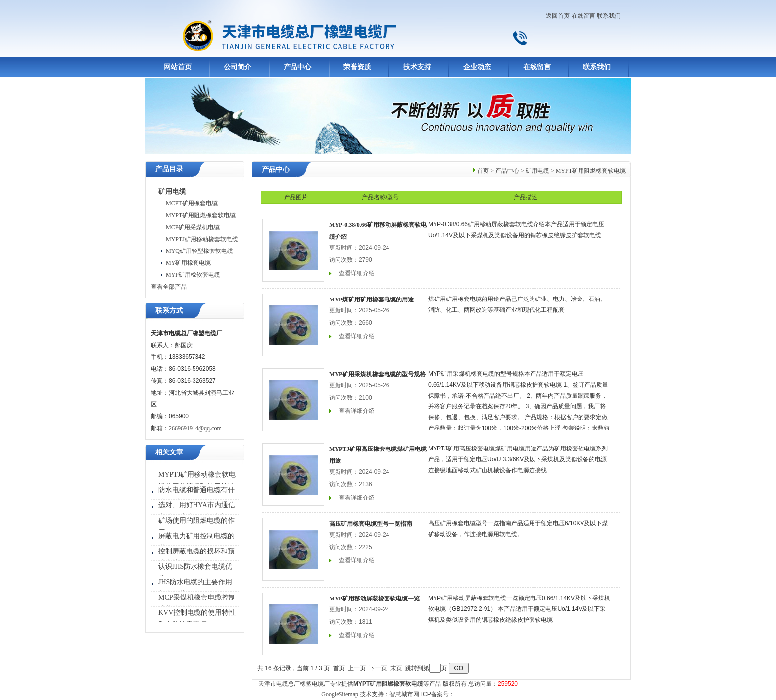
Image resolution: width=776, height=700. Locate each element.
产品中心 (297, 67)
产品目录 (169, 169)
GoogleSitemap (340, 694)
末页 (396, 668)
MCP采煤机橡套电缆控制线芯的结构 (197, 603)
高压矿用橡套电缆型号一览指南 (371, 524)
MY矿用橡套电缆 (188, 263)
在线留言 (583, 16)
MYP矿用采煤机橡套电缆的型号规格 (377, 374)
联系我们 (609, 16)
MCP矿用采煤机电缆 (193, 227)
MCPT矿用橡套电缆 (192, 203)
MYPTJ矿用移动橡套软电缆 (202, 239)
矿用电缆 (537, 171)
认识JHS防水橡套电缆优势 (195, 573)
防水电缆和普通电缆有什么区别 (196, 496)
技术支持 (417, 67)
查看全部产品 (169, 287)
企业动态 (477, 67)
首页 (483, 171)
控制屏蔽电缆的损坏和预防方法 (196, 557)
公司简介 (238, 67)
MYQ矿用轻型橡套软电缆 (199, 251)
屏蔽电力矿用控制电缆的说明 (196, 542)
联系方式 (169, 311)
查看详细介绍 (357, 273)
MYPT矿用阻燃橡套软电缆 (201, 215)
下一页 (378, 668)
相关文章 (169, 452)
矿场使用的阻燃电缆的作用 (196, 526)
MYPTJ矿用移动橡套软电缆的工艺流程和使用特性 (197, 480)
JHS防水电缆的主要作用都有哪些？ (195, 588)
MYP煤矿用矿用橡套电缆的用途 (371, 300)
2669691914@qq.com (195, 428)
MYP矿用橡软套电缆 (193, 275)
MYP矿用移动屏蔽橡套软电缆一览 (374, 599)
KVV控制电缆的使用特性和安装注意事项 (197, 619)
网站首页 (178, 67)
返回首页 (558, 16)
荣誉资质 (357, 67)
